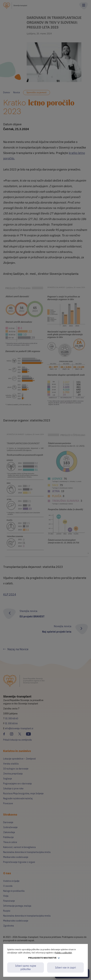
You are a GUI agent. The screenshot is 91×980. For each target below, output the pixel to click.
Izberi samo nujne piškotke (26, 967)
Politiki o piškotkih (63, 953)
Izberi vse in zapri (65, 968)
